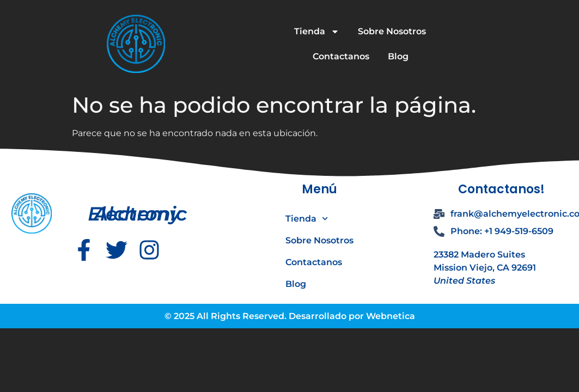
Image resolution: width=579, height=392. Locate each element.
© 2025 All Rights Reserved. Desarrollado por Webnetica (290, 316)
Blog (398, 56)
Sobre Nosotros (392, 31)
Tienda (317, 32)
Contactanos (341, 56)
